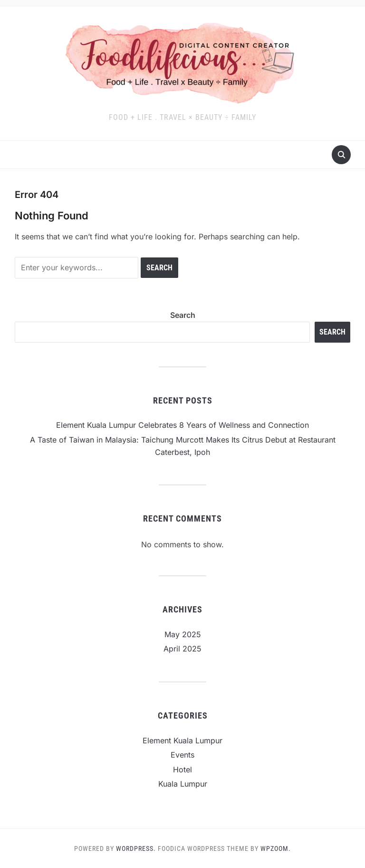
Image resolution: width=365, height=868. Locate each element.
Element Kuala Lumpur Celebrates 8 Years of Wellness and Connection (182, 425)
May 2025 (183, 634)
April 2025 (182, 649)
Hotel (182, 769)
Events (182, 755)
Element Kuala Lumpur (182, 740)
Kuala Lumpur (183, 784)
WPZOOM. (276, 848)
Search (183, 315)
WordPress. (136, 848)
